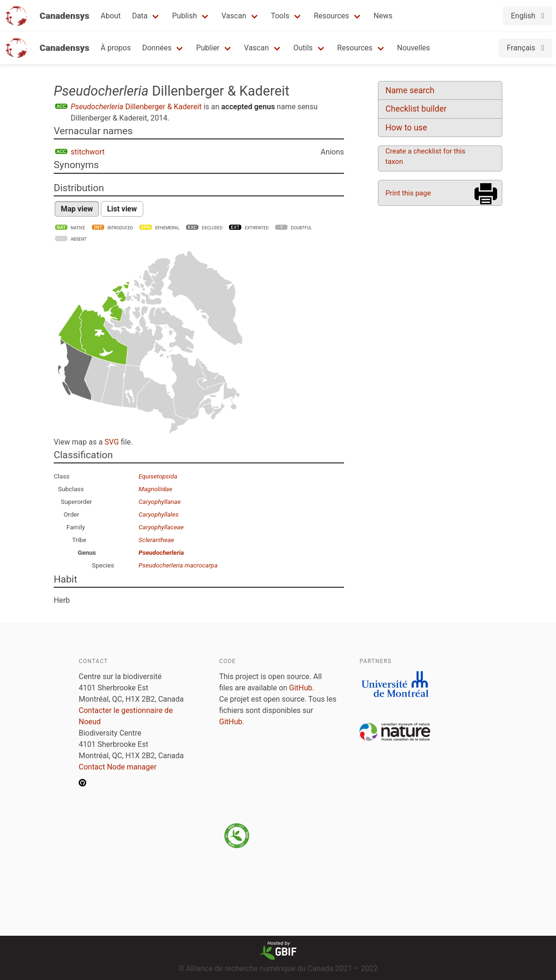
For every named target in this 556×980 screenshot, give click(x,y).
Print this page (408, 193)
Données (157, 48)
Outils (303, 48)
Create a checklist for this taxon (425, 156)
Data (140, 16)
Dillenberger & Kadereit (136, 107)
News (383, 16)
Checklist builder (416, 109)
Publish (184, 16)
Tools (280, 16)
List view (122, 209)
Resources (331, 16)
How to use (406, 128)
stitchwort (88, 152)
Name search (410, 90)
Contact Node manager (118, 767)
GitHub (301, 688)
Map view (77, 209)
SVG (112, 442)
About (111, 16)
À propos (116, 48)
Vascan (234, 16)
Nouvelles (414, 48)
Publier (208, 48)
